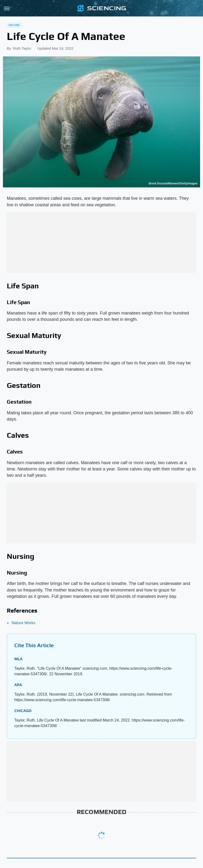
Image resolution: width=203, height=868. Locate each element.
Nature (14, 25)
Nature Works (24, 623)
